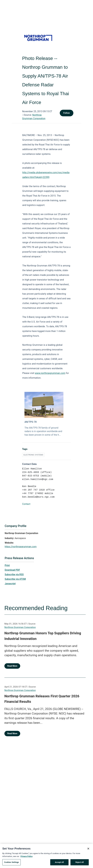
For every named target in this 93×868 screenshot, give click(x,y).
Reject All (80, 864)
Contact (26, 504)
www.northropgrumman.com (50, 373)
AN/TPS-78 (31, 422)
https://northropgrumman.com (21, 547)
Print (7, 565)
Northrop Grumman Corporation (20, 627)
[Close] (88, 850)
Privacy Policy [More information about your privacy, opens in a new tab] (27, 858)
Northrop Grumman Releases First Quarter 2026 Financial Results (42, 699)
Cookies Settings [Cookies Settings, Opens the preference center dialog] (11, 864)
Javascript (10, 584)
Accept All (59, 864)
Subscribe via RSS (14, 574)
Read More (12, 666)
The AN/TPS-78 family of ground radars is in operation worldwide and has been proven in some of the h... (43, 431)
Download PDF (12, 570)
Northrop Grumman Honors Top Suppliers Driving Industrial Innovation (43, 636)
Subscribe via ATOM (15, 579)
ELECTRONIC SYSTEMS (33, 455)
